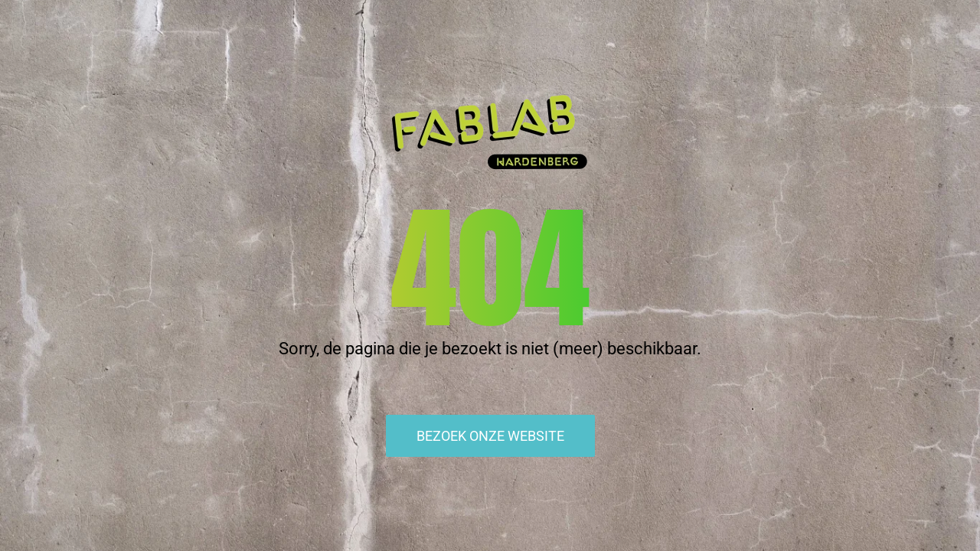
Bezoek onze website (490, 436)
